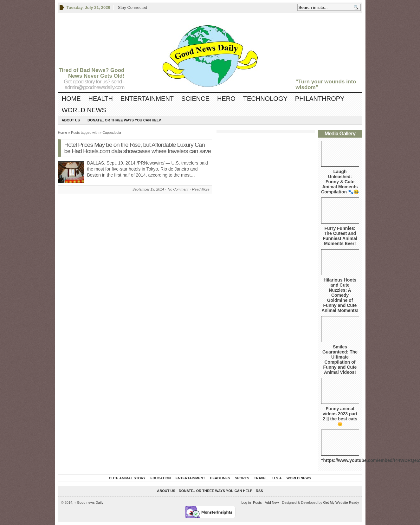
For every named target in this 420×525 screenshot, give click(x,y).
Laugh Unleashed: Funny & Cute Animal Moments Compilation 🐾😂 (340, 182)
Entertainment (147, 99)
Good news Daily (89, 502)
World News (84, 110)
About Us (71, 120)
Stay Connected (133, 7)
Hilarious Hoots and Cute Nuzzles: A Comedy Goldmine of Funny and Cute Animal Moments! (340, 295)
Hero (226, 99)
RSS (259, 491)
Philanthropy (320, 99)
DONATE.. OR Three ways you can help (124, 120)
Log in (246, 502)
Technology (265, 99)
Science (195, 99)
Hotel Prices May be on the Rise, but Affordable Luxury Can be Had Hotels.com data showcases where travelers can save (138, 148)
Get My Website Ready (341, 502)
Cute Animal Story (127, 478)
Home (71, 99)
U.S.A (277, 478)
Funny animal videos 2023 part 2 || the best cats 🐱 (340, 416)
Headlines (220, 478)
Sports (242, 478)
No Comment (178, 189)
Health (101, 99)
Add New (272, 502)
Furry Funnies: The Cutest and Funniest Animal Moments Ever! (340, 236)
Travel (261, 478)
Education (161, 478)
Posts (257, 502)
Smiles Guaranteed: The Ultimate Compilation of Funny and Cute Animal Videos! (340, 360)
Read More (201, 189)
